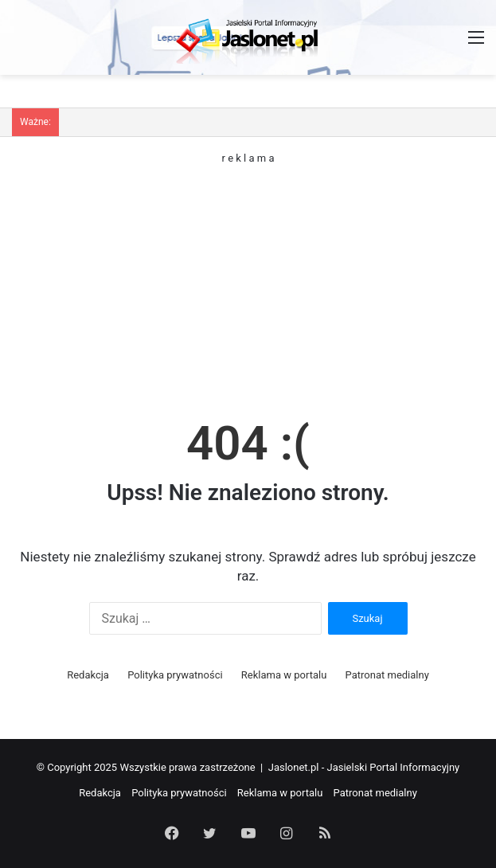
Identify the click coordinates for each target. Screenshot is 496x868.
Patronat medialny (387, 675)
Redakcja (88, 675)
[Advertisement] (248, 275)
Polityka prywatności (175, 675)
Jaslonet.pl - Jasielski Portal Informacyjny (364, 767)
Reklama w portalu (284, 675)
